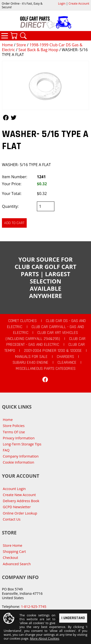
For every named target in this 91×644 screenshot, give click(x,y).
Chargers (65, 357)
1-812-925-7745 (33, 607)
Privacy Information (19, 438)
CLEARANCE (67, 362)
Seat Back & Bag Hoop (38, 50)
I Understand (73, 618)
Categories (5, 36)
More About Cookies (45, 638)
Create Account (79, 4)
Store (21, 45)
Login (62, 4)
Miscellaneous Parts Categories (46, 369)
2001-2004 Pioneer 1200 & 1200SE (53, 351)
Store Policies (14, 426)
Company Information (21, 456)
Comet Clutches (22, 321)
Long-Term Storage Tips (22, 444)
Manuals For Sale (31, 357)
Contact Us (12, 519)
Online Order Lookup (20, 513)
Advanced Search (17, 564)
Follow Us (6, 118)
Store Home (13, 545)
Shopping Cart (14, 551)
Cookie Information (19, 462)
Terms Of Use (14, 432)
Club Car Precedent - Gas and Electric (46, 342)
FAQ (6, 450)
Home (7, 45)
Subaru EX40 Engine (30, 362)
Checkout (11, 558)
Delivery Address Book (21, 501)
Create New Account (19, 495)
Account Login (14, 489)
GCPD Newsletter (17, 507)
